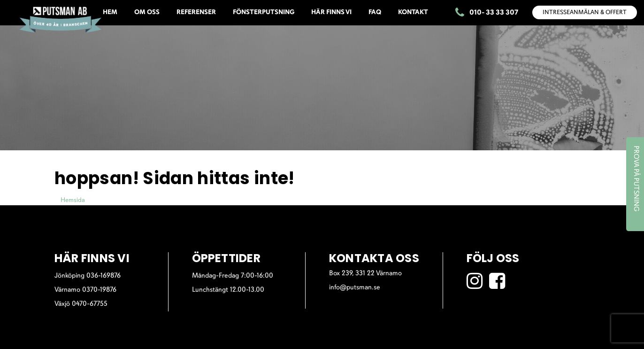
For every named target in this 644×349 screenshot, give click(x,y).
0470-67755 (90, 304)
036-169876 (103, 276)
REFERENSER (196, 12)
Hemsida (73, 200)
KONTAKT (413, 12)
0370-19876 (99, 290)
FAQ (375, 12)
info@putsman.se (355, 288)
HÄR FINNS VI (331, 12)
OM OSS (147, 12)
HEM (110, 12)
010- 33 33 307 (487, 13)
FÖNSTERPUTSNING (264, 12)
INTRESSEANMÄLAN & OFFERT (585, 12)
